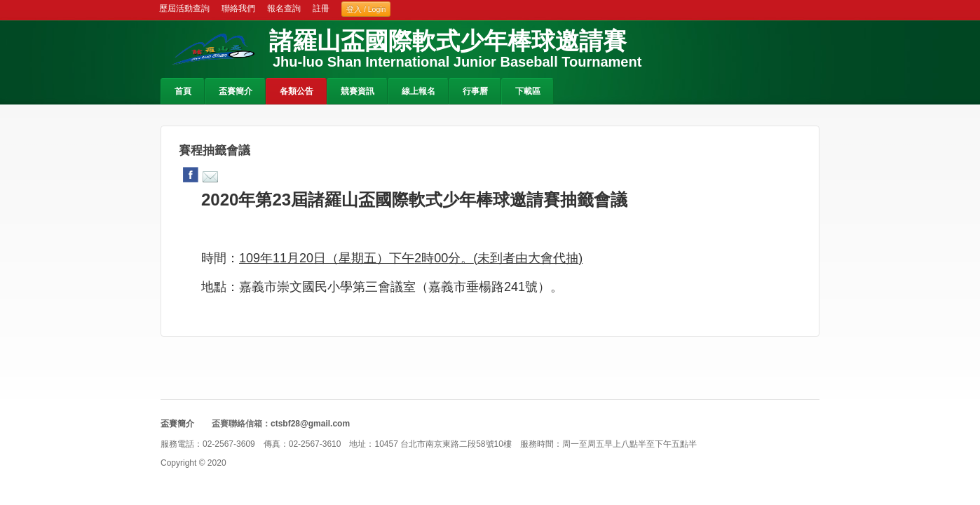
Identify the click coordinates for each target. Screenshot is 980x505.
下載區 (528, 91)
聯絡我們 (238, 8)
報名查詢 (284, 8)
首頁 (183, 91)
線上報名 (418, 91)
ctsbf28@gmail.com (310, 424)
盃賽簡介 (236, 91)
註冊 (321, 8)
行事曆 (475, 91)
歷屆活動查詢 (184, 8)
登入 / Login (366, 9)
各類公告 (297, 91)
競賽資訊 (358, 91)
